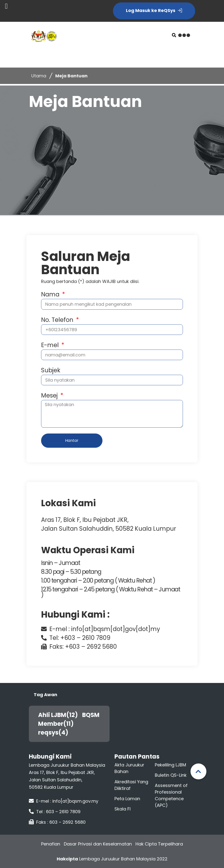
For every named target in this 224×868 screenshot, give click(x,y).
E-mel (51, 345)
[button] (174, 35)
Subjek (51, 370)
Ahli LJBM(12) (60, 715)
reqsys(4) (55, 733)
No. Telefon (58, 320)
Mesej (50, 395)
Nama (51, 294)
